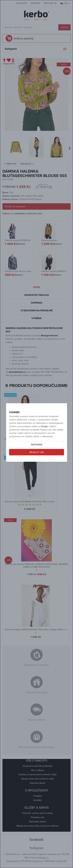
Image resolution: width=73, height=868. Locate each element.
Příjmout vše (37, 452)
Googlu (45, 426)
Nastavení (37, 445)
